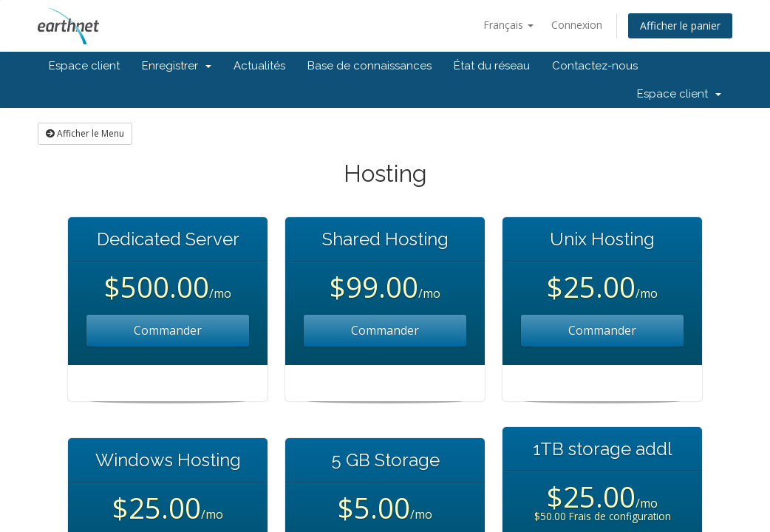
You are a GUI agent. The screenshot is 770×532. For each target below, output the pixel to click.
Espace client (84, 66)
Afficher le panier (680, 25)
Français (508, 25)
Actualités (259, 66)
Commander (168, 330)
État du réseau (492, 66)
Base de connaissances (369, 66)
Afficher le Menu (85, 133)
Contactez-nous (595, 66)
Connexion (577, 25)
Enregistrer (177, 66)
